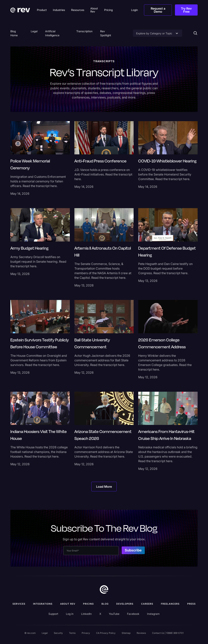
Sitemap (126, 633)
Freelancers (170, 604)
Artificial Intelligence (52, 33)
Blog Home (14, 33)
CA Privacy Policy (106, 633)
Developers (125, 604)
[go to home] (104, 589)
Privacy (86, 633)
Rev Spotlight (106, 33)
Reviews (141, 633)
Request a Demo (158, 10)
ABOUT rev (68, 604)
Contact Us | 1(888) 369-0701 (168, 633)
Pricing (88, 604)
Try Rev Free (186, 10)
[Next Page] (104, 487)
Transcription (84, 31)
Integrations (43, 604)
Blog (105, 604)
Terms (72, 633)
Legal (34, 31)
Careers (147, 604)
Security (58, 633)
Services (19, 604)
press (191, 604)
